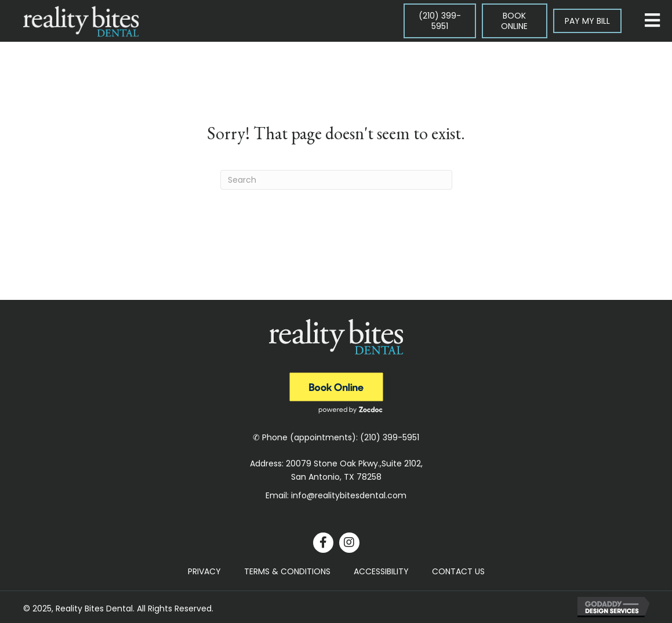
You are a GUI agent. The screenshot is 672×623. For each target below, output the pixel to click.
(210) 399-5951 (390, 437)
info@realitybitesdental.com (349, 495)
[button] (323, 543)
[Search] (336, 180)
